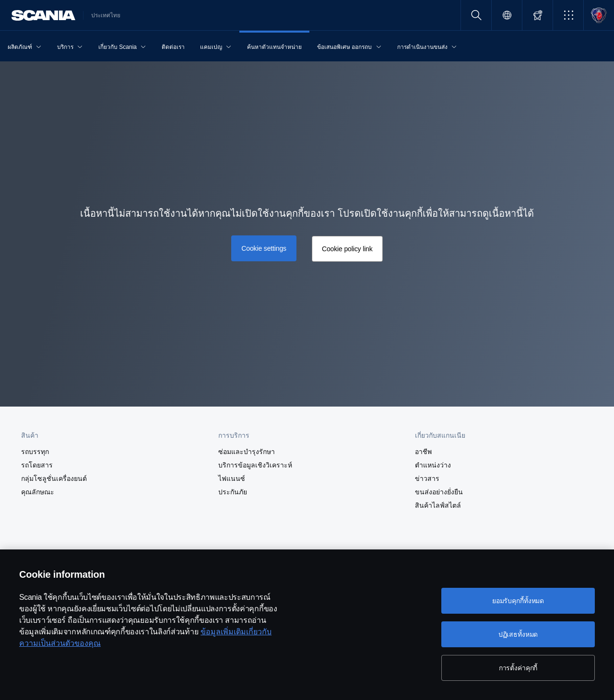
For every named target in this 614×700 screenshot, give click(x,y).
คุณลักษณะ (38, 492)
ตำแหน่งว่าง (433, 465)
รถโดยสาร (37, 465)
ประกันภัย (233, 492)
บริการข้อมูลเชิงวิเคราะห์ (255, 465)
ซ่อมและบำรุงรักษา (247, 452)
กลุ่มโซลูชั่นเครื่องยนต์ (54, 478)
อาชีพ (423, 452)
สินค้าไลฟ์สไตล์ (438, 505)
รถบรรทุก (35, 452)
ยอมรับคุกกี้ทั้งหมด (518, 601)
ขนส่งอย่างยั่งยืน (439, 492)
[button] (568, 15)
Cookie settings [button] (264, 248)
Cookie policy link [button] (347, 249)
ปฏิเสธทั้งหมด (518, 634)
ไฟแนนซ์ (232, 478)
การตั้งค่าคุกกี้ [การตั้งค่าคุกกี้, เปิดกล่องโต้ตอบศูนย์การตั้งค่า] (518, 668)
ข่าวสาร (427, 478)
